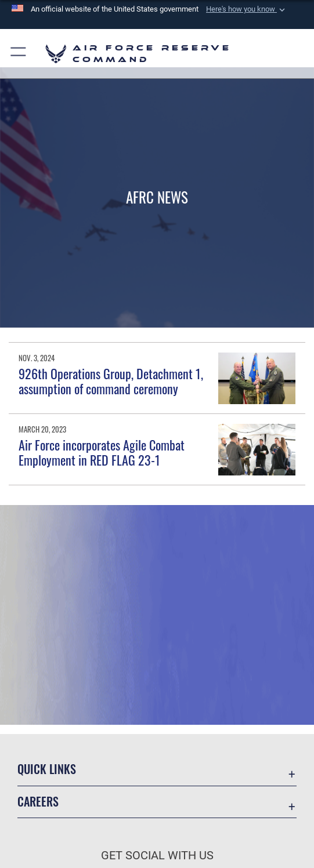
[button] (247, 9)
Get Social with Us (157, 855)
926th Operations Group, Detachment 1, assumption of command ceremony (111, 381)
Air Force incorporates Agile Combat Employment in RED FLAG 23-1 (102, 452)
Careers (38, 801)
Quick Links (47, 769)
